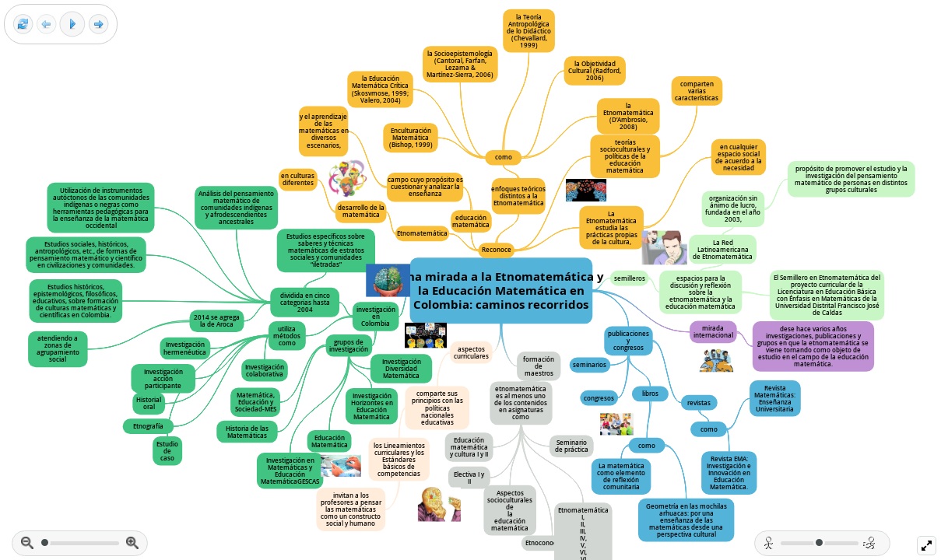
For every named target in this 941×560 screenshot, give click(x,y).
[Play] (72, 24)
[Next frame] (98, 24)
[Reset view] (23, 24)
